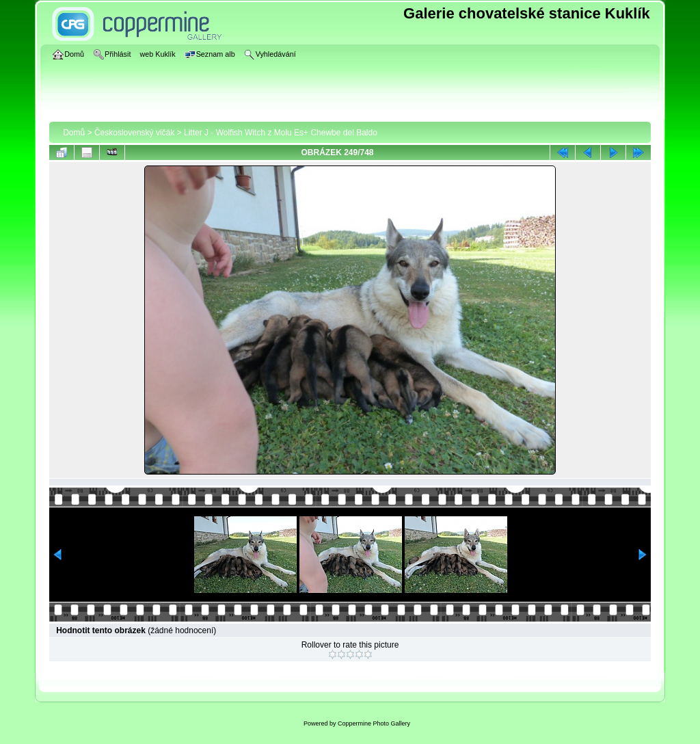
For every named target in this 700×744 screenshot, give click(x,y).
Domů (74, 133)
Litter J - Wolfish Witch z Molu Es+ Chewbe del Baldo (281, 133)
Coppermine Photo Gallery (374, 723)
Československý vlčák (134, 133)
